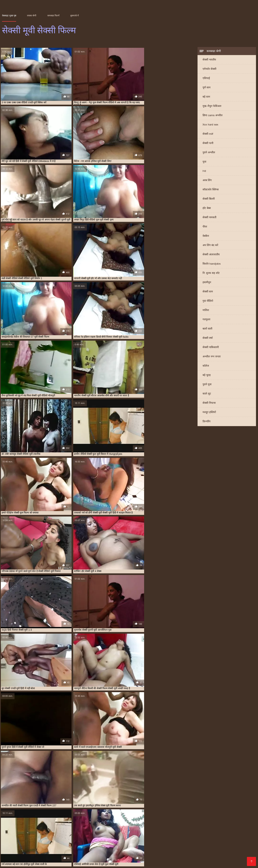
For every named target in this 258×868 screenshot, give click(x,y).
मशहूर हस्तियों (209, 413)
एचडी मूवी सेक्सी (168, 823)
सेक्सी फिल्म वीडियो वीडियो (128, 829)
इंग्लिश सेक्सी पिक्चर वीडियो (234, 853)
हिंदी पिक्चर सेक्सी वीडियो (202, 846)
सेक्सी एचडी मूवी (120, 827)
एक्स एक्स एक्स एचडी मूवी (96, 823)
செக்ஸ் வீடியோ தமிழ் (85, 859)
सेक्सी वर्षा (208, 338)
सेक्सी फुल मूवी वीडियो (169, 829)
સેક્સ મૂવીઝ (99, 846)
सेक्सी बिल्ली (209, 199)
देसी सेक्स (117, 843)
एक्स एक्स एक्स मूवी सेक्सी (121, 823)
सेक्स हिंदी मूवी (86, 827)
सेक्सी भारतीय (209, 60)
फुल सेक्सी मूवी (21, 825)
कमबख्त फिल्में (53, 16)
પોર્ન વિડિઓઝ (74, 853)
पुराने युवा (207, 385)
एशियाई (206, 79)
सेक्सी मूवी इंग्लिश (200, 829)
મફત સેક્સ (25, 849)
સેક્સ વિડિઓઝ (132, 840)
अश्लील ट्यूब (132, 843)
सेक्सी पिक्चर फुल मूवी (139, 827)
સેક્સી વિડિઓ (79, 846)
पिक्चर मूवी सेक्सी (178, 836)
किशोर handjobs (212, 264)
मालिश (206, 310)
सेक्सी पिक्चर (221, 840)
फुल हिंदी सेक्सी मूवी (103, 825)
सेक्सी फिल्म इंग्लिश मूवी (234, 846)
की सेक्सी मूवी (32, 846)
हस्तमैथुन (207, 283)
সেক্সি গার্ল (24, 853)
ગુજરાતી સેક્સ (60, 836)
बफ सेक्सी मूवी (120, 825)
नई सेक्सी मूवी (200, 823)
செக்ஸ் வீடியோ (117, 849)
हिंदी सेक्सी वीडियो (57, 859)
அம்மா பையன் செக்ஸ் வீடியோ (25, 836)
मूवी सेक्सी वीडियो (198, 825)
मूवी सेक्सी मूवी (181, 825)
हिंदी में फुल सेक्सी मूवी (82, 843)
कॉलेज (206, 366)
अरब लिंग (207, 181)
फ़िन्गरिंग (207, 422)
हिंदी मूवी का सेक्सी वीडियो (148, 836)
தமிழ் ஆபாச (43, 849)
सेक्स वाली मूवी (55, 827)
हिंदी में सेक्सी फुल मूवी (188, 856)
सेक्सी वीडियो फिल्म (29, 862)
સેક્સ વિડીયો (202, 840)
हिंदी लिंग (103, 843)
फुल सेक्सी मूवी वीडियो (40, 825)
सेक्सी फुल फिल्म (149, 829)
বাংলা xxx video (190, 859)
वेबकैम (206, 236)
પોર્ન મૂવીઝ (112, 840)
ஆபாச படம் (27, 840)
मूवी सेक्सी (133, 825)
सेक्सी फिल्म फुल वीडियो (18, 829)
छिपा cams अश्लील (213, 116)
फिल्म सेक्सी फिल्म (92, 840)
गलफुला (206, 320)
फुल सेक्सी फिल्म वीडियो (234, 823)
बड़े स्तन (206, 97)
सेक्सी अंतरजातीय (211, 255)
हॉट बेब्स (207, 208)
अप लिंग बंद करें (210, 246)
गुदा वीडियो (208, 301)
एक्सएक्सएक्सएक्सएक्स (177, 840)
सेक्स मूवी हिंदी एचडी (164, 859)
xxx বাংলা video (221, 836)
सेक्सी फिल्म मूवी (61, 829)
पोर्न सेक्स (210, 843)
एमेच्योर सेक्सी (209, 69)
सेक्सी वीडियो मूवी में (121, 846)
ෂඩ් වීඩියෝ (199, 836)
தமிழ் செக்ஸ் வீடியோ (166, 849)
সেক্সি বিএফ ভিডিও (154, 843)
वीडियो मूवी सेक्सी (215, 825)
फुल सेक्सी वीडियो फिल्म (62, 825)
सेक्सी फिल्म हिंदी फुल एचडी (185, 843)
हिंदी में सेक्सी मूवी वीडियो (47, 853)
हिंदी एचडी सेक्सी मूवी (55, 846)
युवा (204, 162)
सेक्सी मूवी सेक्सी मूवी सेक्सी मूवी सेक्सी (160, 846)
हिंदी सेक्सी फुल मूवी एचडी (157, 856)
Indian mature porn (83, 862)
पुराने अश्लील (209, 153)
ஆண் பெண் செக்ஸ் (176, 853)
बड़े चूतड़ (207, 375)
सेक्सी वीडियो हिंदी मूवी (90, 849)
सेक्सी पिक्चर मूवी (159, 827)
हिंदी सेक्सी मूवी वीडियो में (87, 836)
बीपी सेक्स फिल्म (64, 849)
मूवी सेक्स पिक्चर (95, 853)
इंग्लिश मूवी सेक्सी (9, 823)
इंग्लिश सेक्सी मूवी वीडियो (72, 823)
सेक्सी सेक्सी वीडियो (55, 843)
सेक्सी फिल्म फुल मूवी (117, 836)
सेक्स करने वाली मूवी (22, 827)
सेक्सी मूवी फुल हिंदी (148, 853)
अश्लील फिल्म (153, 840)
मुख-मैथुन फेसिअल (212, 106)
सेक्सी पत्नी (208, 143)
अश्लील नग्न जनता (212, 357)
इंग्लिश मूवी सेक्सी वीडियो (29, 823)
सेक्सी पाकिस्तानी (211, 348)
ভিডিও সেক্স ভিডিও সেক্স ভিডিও (225, 859)
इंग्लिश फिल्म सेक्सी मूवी (26, 843)
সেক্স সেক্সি (9, 849)
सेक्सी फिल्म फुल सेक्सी (41, 829)
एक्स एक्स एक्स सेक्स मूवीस (147, 823)
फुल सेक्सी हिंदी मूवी (83, 825)
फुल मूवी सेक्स (215, 823)
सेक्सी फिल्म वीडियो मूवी (104, 829)
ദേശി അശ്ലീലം (196, 849)
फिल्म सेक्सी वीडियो (127, 856)
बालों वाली (207, 329)
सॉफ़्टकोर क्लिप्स (211, 190)
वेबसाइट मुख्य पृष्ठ (9, 16)
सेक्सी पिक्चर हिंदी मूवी (203, 827)
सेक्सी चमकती (209, 218)
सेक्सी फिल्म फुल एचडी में (226, 827)
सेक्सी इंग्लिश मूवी (103, 827)
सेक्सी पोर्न (215, 849)
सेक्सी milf (208, 134)
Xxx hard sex (210, 125)
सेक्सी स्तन (208, 292)
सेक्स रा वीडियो (139, 849)
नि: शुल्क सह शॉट (211, 273)
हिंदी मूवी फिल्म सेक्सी (120, 853)
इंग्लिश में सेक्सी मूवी (51, 823)
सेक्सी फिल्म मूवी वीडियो (81, 829)
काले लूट (207, 394)
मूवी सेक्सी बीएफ (165, 825)
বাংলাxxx (9, 862)
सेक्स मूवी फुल (39, 827)
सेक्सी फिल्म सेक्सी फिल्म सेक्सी (223, 856)
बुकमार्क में (75, 16)
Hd (204, 171)
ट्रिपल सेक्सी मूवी (185, 823)
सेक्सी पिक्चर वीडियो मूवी (179, 827)
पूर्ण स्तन (207, 88)
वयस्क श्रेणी (32, 16)
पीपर (205, 227)
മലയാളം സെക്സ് (117, 859)
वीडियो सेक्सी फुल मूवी (235, 825)
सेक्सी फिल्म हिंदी (33, 859)
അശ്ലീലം (71, 840)
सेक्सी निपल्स (209, 403)
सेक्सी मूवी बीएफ (12, 856)
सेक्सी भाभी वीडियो (204, 853)
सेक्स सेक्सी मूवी (70, 827)
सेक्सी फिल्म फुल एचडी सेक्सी (42, 856)
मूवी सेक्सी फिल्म (148, 825)
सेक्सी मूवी (185, 829)
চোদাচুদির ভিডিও (50, 840)
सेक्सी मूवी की (141, 859)
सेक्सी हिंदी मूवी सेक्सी (99, 856)
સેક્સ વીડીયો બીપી (55, 862)
